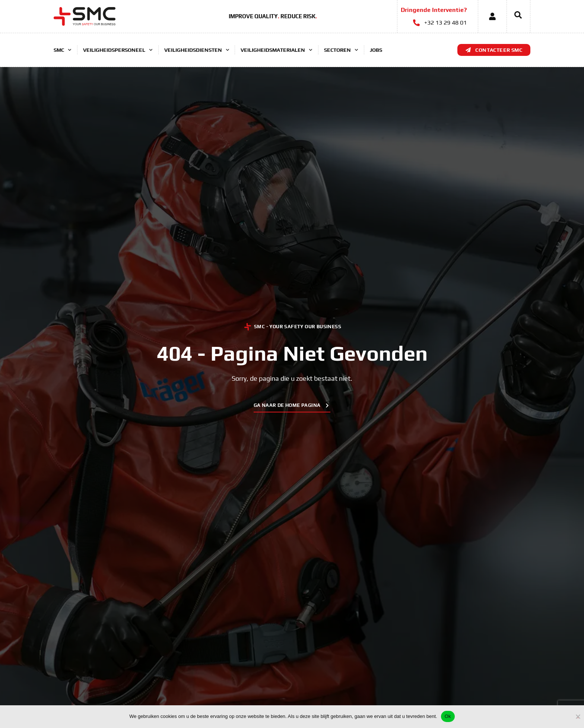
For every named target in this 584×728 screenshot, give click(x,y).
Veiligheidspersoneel (118, 50)
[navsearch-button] (514, 16)
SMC (63, 50)
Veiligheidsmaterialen (277, 50)
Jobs (376, 50)
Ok (448, 716)
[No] (578, 716)
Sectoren (341, 50)
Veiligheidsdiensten (197, 50)
